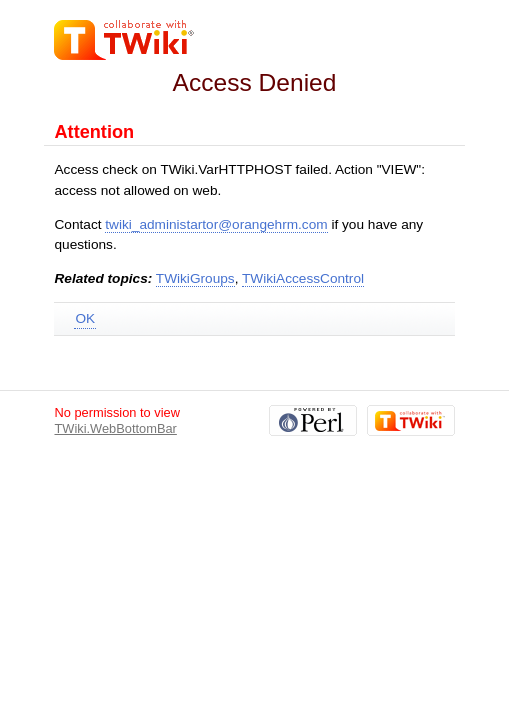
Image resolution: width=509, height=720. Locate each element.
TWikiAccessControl (303, 278)
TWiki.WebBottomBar (115, 428)
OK (85, 318)
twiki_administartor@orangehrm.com (216, 224)
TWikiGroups (195, 278)
